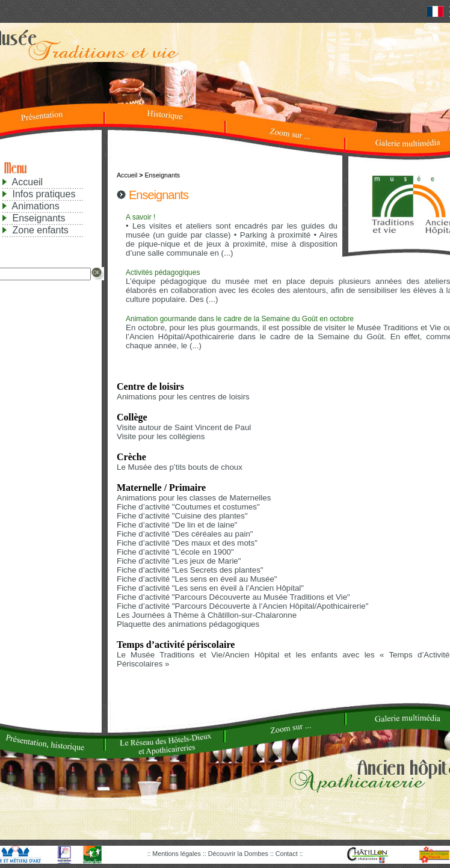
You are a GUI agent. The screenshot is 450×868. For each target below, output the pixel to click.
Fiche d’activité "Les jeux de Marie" (179, 561)
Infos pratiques (44, 194)
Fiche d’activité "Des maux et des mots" (187, 543)
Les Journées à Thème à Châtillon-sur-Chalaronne (207, 615)
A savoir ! (140, 217)
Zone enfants (40, 230)
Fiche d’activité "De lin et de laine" (177, 525)
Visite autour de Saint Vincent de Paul (184, 427)
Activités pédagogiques (163, 272)
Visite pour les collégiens (161, 436)
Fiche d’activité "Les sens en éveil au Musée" (197, 579)
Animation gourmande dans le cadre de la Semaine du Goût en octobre (240, 319)
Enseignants (39, 218)
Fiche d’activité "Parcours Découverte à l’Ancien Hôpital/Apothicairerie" (242, 606)
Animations (36, 206)
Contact (288, 854)
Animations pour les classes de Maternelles (194, 498)
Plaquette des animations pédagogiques (188, 624)
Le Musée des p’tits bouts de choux (180, 467)
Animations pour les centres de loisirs (183, 397)
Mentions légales (177, 854)
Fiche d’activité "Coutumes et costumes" (188, 507)
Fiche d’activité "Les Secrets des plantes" (190, 570)
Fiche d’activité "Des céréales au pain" (185, 534)
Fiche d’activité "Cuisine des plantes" (182, 516)
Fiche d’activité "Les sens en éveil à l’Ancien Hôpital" (210, 588)
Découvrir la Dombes (239, 854)
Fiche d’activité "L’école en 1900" (175, 552)
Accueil (28, 182)
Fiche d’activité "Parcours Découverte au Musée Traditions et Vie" (233, 597)
